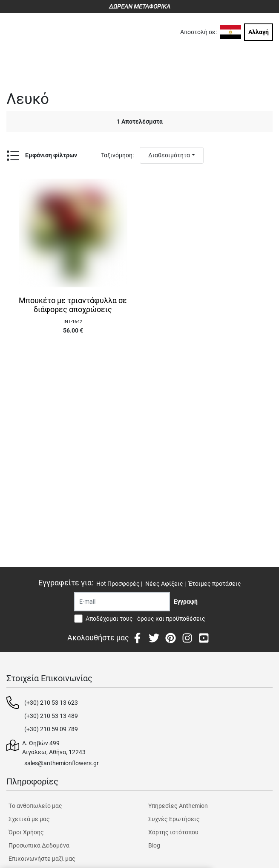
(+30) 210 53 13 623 (51, 703)
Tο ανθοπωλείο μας (35, 806)
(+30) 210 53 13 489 (51, 716)
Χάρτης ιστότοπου (173, 832)
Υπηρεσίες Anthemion (178, 806)
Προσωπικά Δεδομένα (39, 845)
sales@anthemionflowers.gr (62, 763)
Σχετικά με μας (29, 819)
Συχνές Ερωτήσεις (174, 819)
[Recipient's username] (122, 602)
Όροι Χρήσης (26, 832)
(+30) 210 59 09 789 (51, 729)
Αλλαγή (259, 32)
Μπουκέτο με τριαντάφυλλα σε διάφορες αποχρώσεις (73, 305)
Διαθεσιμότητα (169, 155)
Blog (154, 845)
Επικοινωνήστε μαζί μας (42, 859)
